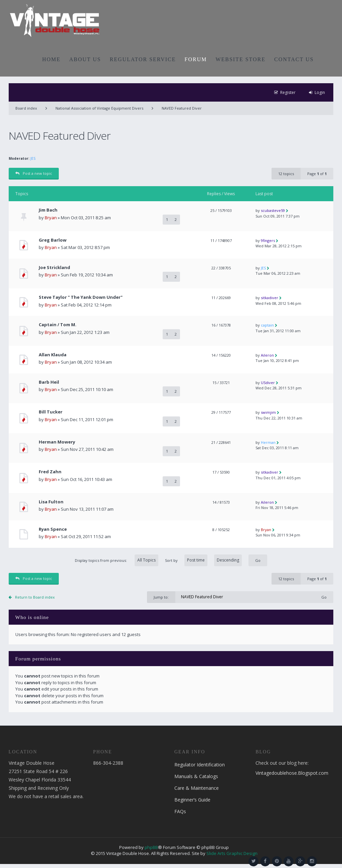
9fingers (268, 240)
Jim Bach (48, 210)
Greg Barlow (53, 240)
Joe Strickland (54, 268)
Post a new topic (34, 173)
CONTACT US (294, 59)
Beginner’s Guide (192, 800)
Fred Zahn (50, 472)
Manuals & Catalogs (196, 776)
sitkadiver (270, 298)
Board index (26, 108)
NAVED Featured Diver (182, 108)
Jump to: (161, 597)
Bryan (51, 218)
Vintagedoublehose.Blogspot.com (292, 773)
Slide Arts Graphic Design (232, 853)
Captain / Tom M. (58, 325)
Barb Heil (49, 382)
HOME (51, 59)
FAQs (180, 811)
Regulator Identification (200, 765)
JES (33, 158)
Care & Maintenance (197, 788)
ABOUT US (85, 59)
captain (267, 325)
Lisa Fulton (51, 502)
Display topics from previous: (117, 560)
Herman (268, 442)
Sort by (203, 560)
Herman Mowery (57, 442)
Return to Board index (35, 597)
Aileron (267, 355)
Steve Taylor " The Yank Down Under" (81, 297)
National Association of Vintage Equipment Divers (99, 108)
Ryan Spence (53, 529)
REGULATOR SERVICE (143, 59)
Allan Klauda (53, 355)
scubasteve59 (273, 210)
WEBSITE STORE (240, 59)
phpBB (151, 847)
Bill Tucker (51, 412)
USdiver (268, 383)
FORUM (196, 59)
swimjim (268, 412)
